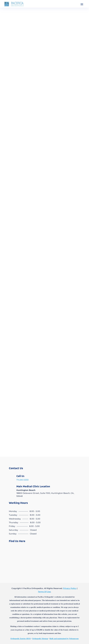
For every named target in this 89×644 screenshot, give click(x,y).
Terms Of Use (44, 592)
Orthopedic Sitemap (40, 639)
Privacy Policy (70, 588)
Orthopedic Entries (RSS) (21, 639)
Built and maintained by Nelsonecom (64, 639)
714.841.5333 (22, 480)
